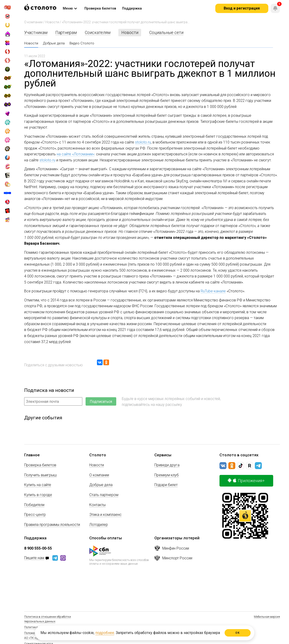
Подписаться (101, 402)
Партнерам (66, 32)
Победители (34, 505)
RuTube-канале (213, 291)
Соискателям (98, 32)
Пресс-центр (35, 515)
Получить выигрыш (40, 475)
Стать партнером (104, 495)
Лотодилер (99, 525)
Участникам (36, 32)
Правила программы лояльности (52, 525)
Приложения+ (246, 481)
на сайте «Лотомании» (76, 154)
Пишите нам (34, 558)
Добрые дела (54, 43)
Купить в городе (38, 495)
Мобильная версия (267, 617)
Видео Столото (82, 43)
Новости (52, 22)
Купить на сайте (38, 485)
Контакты (97, 505)
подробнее (105, 633)
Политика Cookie (36, 627)
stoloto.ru (143, 142)
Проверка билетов (40, 465)
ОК (238, 633)
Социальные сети (166, 32)
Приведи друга (167, 465)
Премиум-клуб (167, 475)
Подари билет (166, 485)
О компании (33, 22)
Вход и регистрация (242, 8)
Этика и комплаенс (105, 515)
